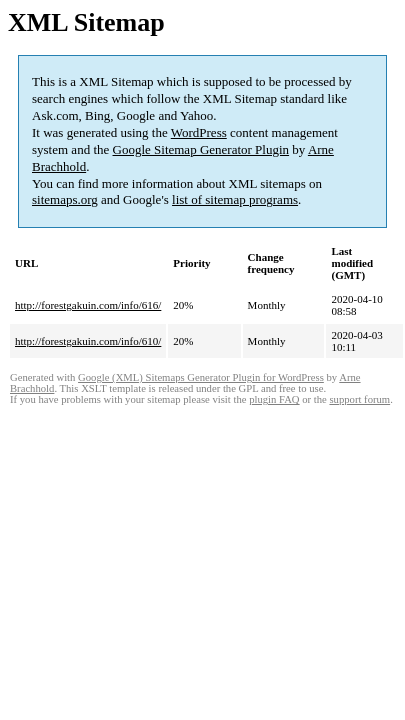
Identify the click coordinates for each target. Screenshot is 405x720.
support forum (359, 399)
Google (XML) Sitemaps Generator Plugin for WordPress (201, 377)
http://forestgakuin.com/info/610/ (88, 341)
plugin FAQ (274, 399)
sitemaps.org (65, 199)
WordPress (199, 132)
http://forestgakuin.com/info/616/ (88, 305)
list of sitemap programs (235, 199)
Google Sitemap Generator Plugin (201, 149)
